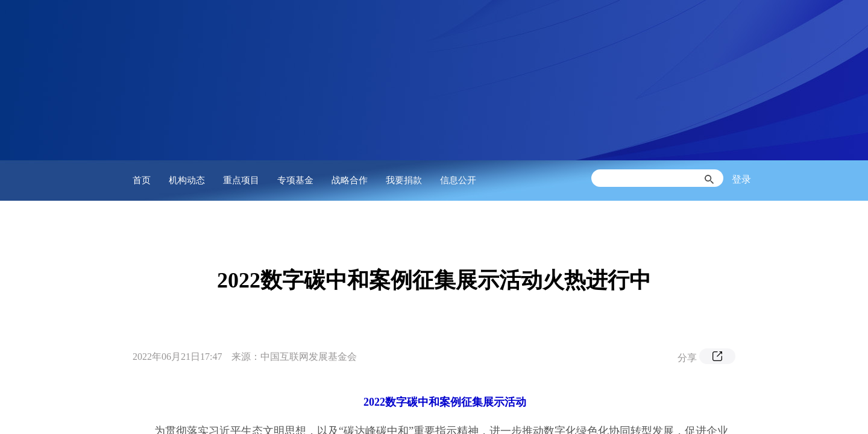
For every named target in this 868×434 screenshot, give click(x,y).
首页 (142, 180)
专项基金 (295, 180)
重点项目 (241, 180)
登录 (741, 179)
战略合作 (350, 180)
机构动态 (187, 180)
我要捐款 (404, 180)
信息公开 (458, 180)
